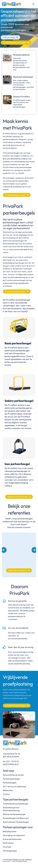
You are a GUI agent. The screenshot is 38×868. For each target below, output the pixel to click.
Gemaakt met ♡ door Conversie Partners (15, 861)
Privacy (29, 860)
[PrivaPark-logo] (11, 3)
